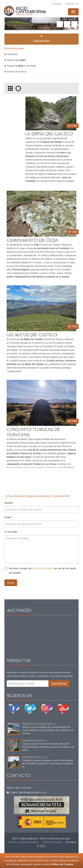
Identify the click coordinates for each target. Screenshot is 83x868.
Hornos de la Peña (31, 453)
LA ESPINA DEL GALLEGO (49, 134)
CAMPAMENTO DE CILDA (32, 240)
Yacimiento (11, 54)
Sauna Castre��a (15, 60)
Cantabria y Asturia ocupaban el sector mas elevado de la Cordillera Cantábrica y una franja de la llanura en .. (47, 764)
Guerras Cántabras (43, 346)
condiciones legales (43, 568)
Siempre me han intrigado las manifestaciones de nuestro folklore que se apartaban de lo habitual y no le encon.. (48, 730)
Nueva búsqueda (15, 49)
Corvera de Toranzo (15, 72)
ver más (72, 126)
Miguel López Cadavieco (19, 788)
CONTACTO (72, 4)
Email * (8, 517)
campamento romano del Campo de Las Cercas (32, 464)
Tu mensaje (11, 532)
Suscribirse (59, 684)
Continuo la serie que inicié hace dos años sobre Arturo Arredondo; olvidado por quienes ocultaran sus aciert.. (48, 747)
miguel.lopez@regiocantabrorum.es (27, 792)
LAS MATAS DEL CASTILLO (32, 335)
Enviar (11, 583)
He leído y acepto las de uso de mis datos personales (40, 571)
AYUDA (57, 4)
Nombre (9, 503)
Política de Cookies (62, 864)
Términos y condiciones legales (23, 842)
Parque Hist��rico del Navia (20, 66)
